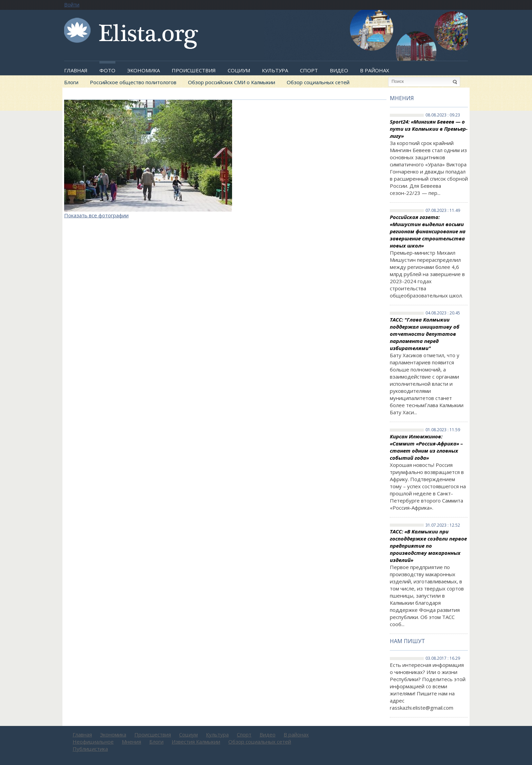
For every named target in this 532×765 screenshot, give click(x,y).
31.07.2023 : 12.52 (443, 525)
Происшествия (194, 70)
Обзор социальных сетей (318, 82)
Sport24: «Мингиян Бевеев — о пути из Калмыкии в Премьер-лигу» (429, 129)
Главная (76, 70)
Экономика (144, 70)
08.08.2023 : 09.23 (443, 115)
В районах (375, 70)
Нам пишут (407, 641)
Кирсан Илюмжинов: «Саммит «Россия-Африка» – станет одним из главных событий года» (426, 447)
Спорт (309, 70)
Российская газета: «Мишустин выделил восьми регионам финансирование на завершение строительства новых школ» (428, 231)
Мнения (402, 98)
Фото (107, 70)
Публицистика (90, 749)
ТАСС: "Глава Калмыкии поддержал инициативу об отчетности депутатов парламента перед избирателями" (425, 334)
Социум (239, 70)
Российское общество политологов (133, 82)
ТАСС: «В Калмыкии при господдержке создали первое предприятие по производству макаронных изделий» (428, 546)
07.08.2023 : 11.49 (443, 211)
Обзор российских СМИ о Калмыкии (232, 82)
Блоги (71, 82)
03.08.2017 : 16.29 (443, 658)
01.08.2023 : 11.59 (443, 430)
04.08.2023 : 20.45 (443, 313)
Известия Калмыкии (196, 742)
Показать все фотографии (96, 215)
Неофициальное (93, 742)
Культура (275, 70)
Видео (339, 70)
